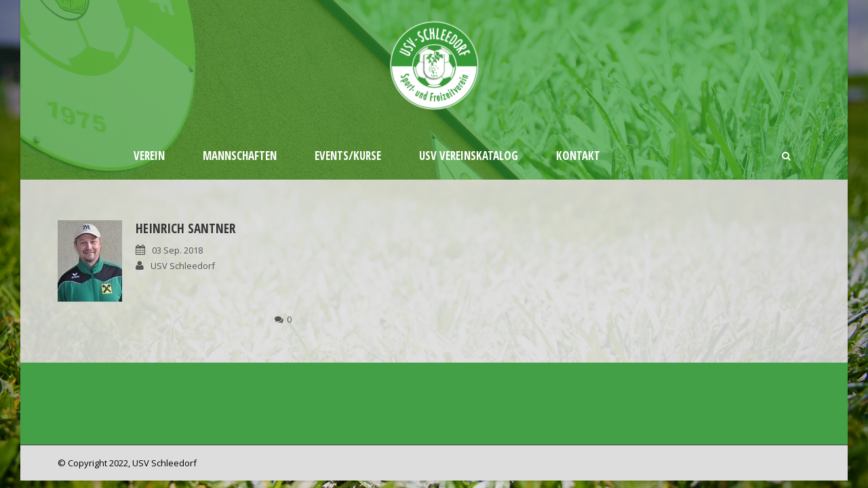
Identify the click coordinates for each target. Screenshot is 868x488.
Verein (149, 156)
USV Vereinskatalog (469, 156)
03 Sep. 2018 (177, 250)
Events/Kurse (348, 156)
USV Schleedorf (183, 266)
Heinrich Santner (185, 228)
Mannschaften (240, 156)
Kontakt (578, 156)
